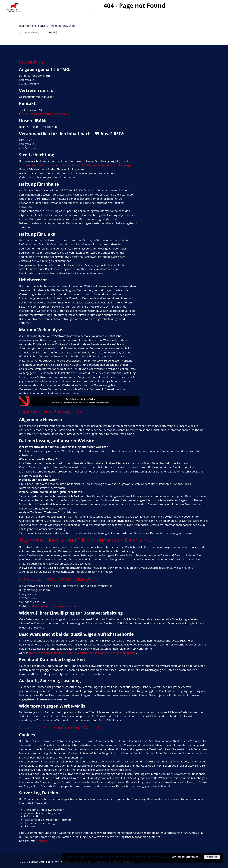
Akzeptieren (212, 857)
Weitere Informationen (186, 857)
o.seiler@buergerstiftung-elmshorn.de (46, 114)
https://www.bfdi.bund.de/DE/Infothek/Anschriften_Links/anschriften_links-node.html (83, 653)
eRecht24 (41, 841)
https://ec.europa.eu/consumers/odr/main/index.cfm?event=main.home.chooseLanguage (75, 165)
